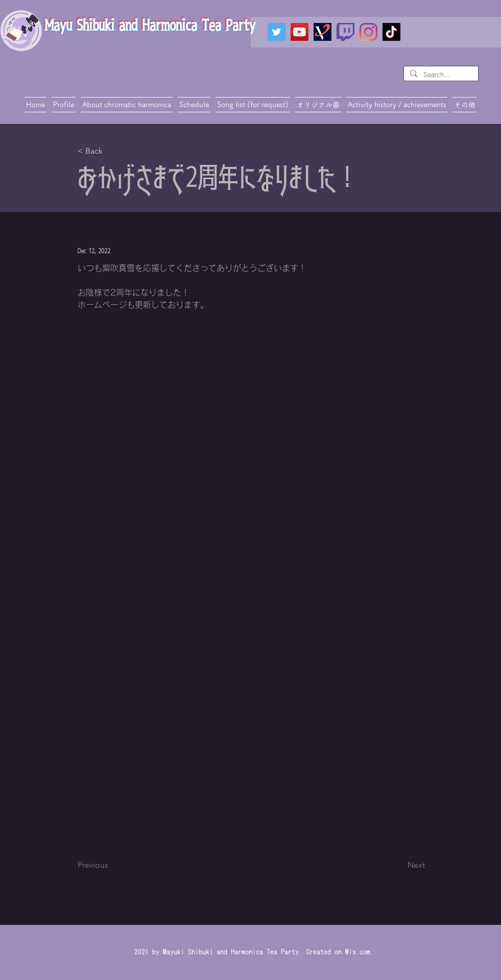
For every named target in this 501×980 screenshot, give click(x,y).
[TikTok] (391, 32)
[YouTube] (300, 32)
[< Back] (111, 151)
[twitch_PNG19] (345, 32)
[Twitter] (277, 32)
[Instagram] (368, 32)
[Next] (399, 865)
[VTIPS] (323, 32)
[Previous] (111, 865)
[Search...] (440, 75)
